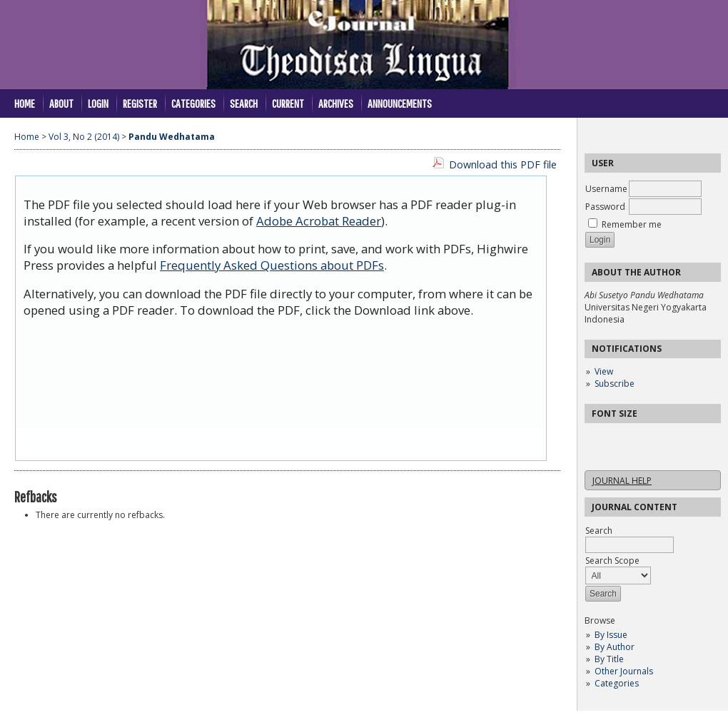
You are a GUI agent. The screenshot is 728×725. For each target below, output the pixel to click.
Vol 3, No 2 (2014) (84, 137)
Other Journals (624, 671)
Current (288, 103)
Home (25, 103)
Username (606, 189)
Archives (336, 103)
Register (140, 103)
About (61, 103)
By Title (609, 659)
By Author (615, 647)
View (604, 371)
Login (98, 103)
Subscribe (615, 384)
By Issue (611, 635)
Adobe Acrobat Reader (319, 221)
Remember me (632, 224)
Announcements (400, 103)
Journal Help (622, 481)
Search (244, 103)
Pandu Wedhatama (172, 137)
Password (605, 207)
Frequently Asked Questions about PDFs (272, 265)
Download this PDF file (503, 164)
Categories (617, 683)
